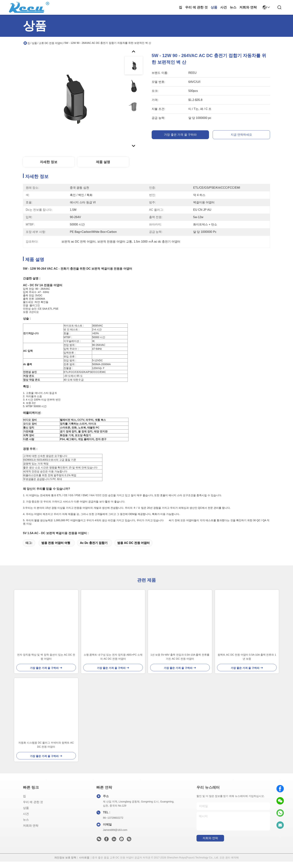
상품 (214, 7)
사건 (224, 7)
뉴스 (233, 7)
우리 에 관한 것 (196, 7)
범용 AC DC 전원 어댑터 (133, 549)
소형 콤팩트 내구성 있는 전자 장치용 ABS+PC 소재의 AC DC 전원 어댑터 (113, 663)
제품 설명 (103, 162)
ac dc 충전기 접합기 (94, 549)
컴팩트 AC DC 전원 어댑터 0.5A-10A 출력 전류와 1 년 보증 (247, 663)
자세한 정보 (49, 162)
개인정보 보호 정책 (65, 864)
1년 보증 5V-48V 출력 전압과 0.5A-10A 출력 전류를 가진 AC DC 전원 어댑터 (180, 663)
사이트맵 (84, 864)
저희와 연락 (248, 7)
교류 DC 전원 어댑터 (51, 43)
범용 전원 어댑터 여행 (56, 549)
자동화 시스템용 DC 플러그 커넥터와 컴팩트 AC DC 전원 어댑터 (46, 751)
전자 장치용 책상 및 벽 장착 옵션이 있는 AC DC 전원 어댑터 (46, 663)
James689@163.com (115, 836)
